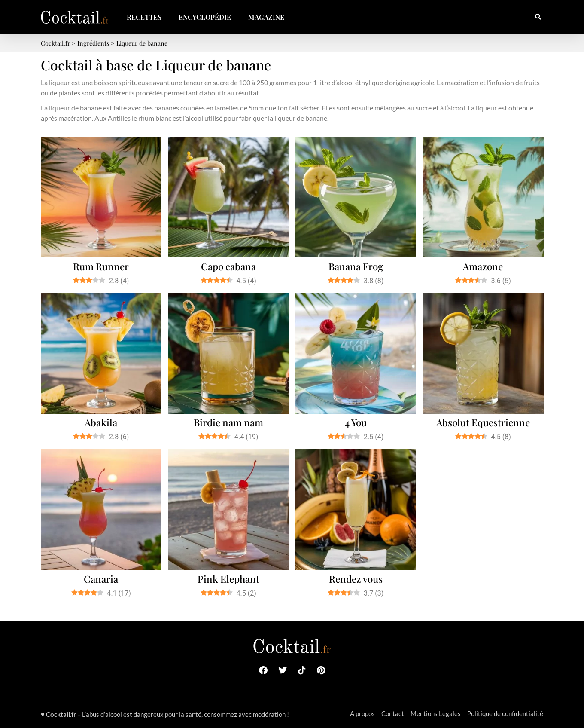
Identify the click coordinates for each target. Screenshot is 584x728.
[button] (538, 17)
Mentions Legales (436, 713)
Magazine (266, 17)
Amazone (483, 266)
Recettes (144, 17)
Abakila (101, 422)
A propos (362, 713)
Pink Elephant (228, 579)
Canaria (101, 579)
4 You (356, 422)
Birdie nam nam (228, 422)
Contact (393, 713)
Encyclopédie (205, 17)
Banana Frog (356, 266)
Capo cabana (228, 266)
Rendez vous (356, 579)
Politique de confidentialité (505, 713)
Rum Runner (101, 266)
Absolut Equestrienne (483, 422)
